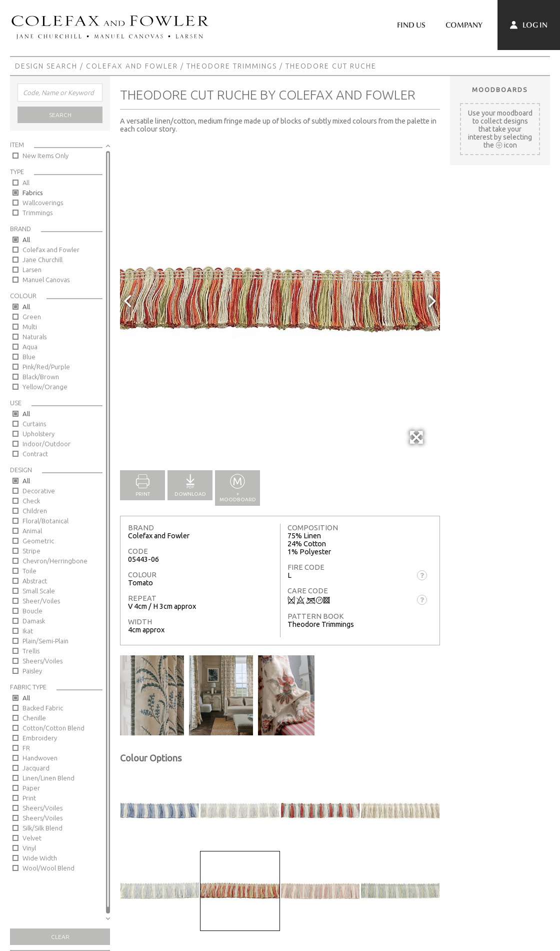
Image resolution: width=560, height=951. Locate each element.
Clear (60, 937)
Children (35, 511)
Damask (34, 621)
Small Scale (39, 591)
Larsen (32, 270)
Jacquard (36, 768)
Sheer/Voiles (41, 601)
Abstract (35, 581)
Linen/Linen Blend (48, 778)
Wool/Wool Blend (48, 868)
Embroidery (40, 738)
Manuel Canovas (46, 280)
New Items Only (45, 156)
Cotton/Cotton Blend (53, 728)
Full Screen (417, 442)
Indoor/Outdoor (46, 444)
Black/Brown (41, 377)
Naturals (34, 337)
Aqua (30, 347)
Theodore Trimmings (232, 66)
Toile (29, 571)
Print (29, 798)
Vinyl (29, 848)
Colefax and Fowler (132, 66)
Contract (35, 454)
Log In (529, 25)
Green (32, 317)
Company (464, 25)
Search (60, 115)
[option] (280, 300)
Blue (29, 357)
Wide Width (40, 858)
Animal (32, 531)
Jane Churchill (42, 260)
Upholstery (38, 434)
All (26, 183)
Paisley (32, 671)
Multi (30, 327)
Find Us (411, 25)
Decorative (39, 491)
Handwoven (40, 758)
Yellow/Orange (45, 387)
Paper (31, 788)
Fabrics (33, 193)
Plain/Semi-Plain (45, 641)
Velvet (32, 838)
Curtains (34, 424)
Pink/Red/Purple (46, 367)
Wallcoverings (43, 203)
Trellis (31, 651)
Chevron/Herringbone (55, 561)
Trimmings (37, 213)
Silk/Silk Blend (42, 828)
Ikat (28, 631)
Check (31, 501)
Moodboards (500, 90)
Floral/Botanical (45, 521)
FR (26, 748)
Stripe (31, 551)
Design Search (46, 66)
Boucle (32, 611)
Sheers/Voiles (42, 661)
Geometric (38, 541)
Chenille (34, 718)
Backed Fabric (43, 708)
